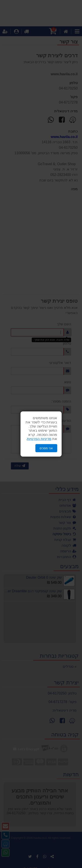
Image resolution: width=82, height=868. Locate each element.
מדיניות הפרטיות (39, 439)
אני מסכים (46, 448)
